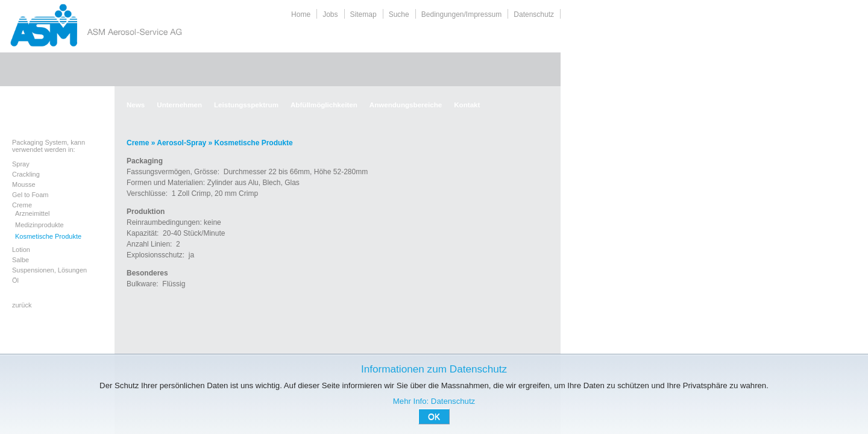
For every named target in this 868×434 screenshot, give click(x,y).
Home (301, 14)
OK (434, 417)
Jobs (330, 14)
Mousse (24, 184)
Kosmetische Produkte (48, 236)
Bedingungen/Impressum (461, 14)
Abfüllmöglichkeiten (324, 105)
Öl (15, 280)
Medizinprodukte (39, 225)
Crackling (26, 174)
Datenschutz (534, 14)
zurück (22, 305)
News (136, 105)
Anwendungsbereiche (406, 105)
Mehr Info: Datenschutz (434, 401)
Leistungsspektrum (246, 105)
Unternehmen (179, 105)
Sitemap (363, 14)
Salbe (20, 260)
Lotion (21, 250)
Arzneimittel (32, 213)
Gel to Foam (30, 195)
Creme (22, 205)
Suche (399, 14)
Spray (21, 164)
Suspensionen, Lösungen (49, 270)
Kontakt (467, 105)
